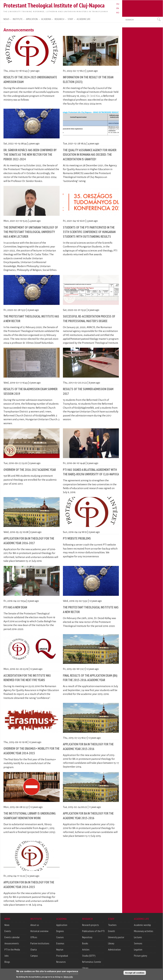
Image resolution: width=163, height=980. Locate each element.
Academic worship (142, 925)
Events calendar (12, 937)
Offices (34, 937)
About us (35, 925)
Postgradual (62, 956)
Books (85, 943)
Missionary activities (144, 931)
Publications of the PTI (93, 931)
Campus (34, 956)
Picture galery (141, 956)
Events (8, 931)
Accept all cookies (135, 974)
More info (68, 978)
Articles (86, 949)
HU (118, 4)
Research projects (91, 925)
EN (118, 8)
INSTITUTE (18, 19)
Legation (138, 949)
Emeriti (111, 931)
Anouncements (12, 943)
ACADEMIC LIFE (83, 19)
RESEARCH (59, 19)
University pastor (116, 937)
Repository (87, 937)
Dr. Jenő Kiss (93, 96)
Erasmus (60, 943)
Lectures (138, 937)
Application (62, 925)
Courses (60, 937)
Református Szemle (92, 962)
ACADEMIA (46, 19)
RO (118, 13)
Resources (61, 962)
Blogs (7, 962)
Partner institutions (40, 943)
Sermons (138, 943)
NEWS (6, 19)
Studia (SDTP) (89, 956)
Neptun (60, 949)
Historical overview (39, 931)
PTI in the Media (12, 949)
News (7, 925)
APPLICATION (32, 19)
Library (85, 968)
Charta (34, 949)
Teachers (112, 925)
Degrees (60, 931)
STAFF (70, 19)
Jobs (7, 956)
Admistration (114, 949)
